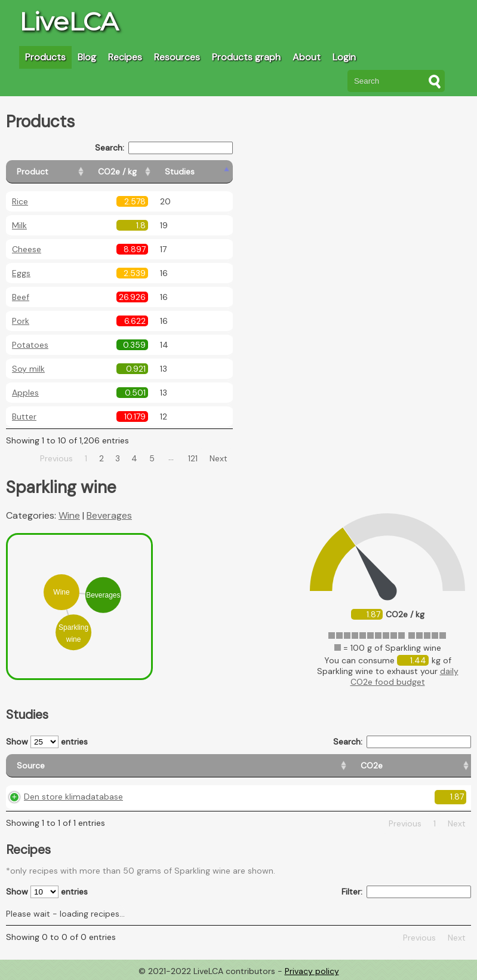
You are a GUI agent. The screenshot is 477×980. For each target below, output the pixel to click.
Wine (69, 515)
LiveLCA (69, 22)
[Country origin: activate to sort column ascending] (244, 766)
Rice (20, 201)
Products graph (246, 57)
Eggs (21, 273)
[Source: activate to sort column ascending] (77, 766)
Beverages (109, 515)
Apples (25, 393)
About (307, 57)
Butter (24, 416)
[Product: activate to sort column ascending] (60, 172)
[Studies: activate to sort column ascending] (207, 172)
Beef (21, 297)
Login (344, 57)
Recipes (125, 57)
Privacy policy (312, 971)
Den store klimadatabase (73, 797)
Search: (164, 148)
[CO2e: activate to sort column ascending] (174, 766)
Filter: (406, 892)
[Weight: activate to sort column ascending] (444, 766)
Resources (177, 57)
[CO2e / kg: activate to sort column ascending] (147, 172)
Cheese (27, 249)
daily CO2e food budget (404, 676)
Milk (19, 225)
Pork (21, 321)
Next (219, 458)
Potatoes (30, 345)
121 (193, 458)
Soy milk (28, 369)
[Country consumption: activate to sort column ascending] (353, 766)
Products (45, 57)
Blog (87, 57)
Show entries (47, 742)
